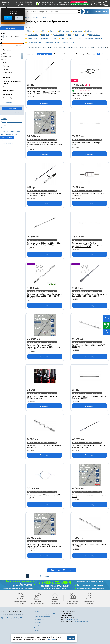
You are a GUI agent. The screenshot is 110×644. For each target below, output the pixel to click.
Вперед (46, 576)
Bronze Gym (33, 47)
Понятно (71, 638)
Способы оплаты (39, 620)
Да (8, 18)
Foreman (62, 47)
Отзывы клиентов (63, 4)
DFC (41, 47)
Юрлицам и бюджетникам (79, 2)
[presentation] (27, 47)
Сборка (36, 631)
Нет (19, 18)
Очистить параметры (12, 112)
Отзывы (36, 625)
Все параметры (7, 103)
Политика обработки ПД (14, 618)
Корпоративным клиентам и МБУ (44, 614)
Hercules (95, 47)
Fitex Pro (53, 47)
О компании (45, 2)
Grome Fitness (74, 47)
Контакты (45, 4)
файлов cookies (51, 639)
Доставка (52, 2)
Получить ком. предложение (80, 4)
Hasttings (85, 47)
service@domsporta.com (80, 621)
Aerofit (5, 54)
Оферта (3, 618)
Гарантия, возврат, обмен (42, 617)
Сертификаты (54, 4)
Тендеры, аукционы (64, 2)
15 (41, 576)
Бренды (36, 628)
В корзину (45, 103)
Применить (12, 108)
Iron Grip (104, 47)
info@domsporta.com (71, 619)
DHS (46, 47)
